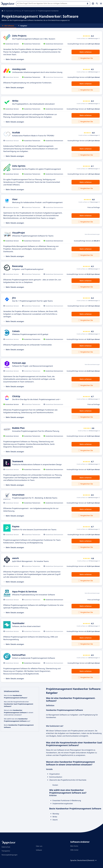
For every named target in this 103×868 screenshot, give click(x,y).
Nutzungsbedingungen (10, 855)
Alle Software (8, 26)
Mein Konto (74, 846)
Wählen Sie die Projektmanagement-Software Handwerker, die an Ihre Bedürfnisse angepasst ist (36, 20)
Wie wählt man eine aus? (17, 720)
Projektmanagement (30, 11)
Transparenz (6, 851)
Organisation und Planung (13, 11)
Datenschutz (6, 847)
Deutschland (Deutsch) (87, 860)
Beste (19, 726)
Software (39, 850)
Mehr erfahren (86, 52)
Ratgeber (23, 26)
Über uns (39, 846)
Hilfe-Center (74, 850)
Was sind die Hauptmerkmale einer (19, 704)
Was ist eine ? (16, 697)
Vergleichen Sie (87, 58)
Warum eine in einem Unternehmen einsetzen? (19, 712)
